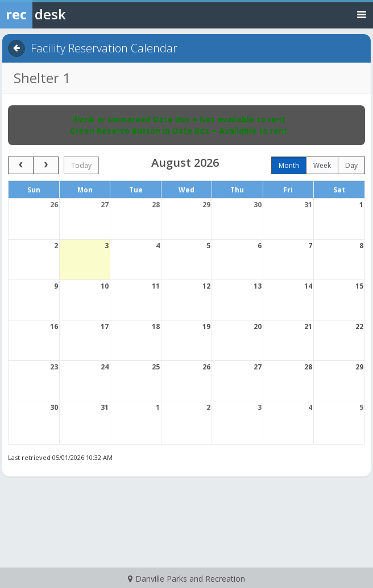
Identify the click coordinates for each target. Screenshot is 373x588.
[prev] (21, 165)
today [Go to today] (81, 165)
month (289, 165)
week (322, 165)
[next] (46, 165)
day (351, 165)
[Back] (16, 48)
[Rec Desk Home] (63, 14)
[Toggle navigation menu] (362, 14)
